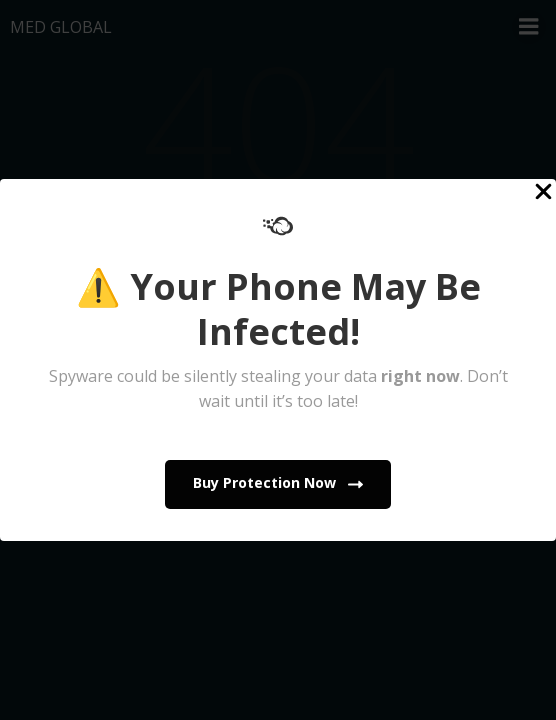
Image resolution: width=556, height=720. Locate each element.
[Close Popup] (543, 193)
